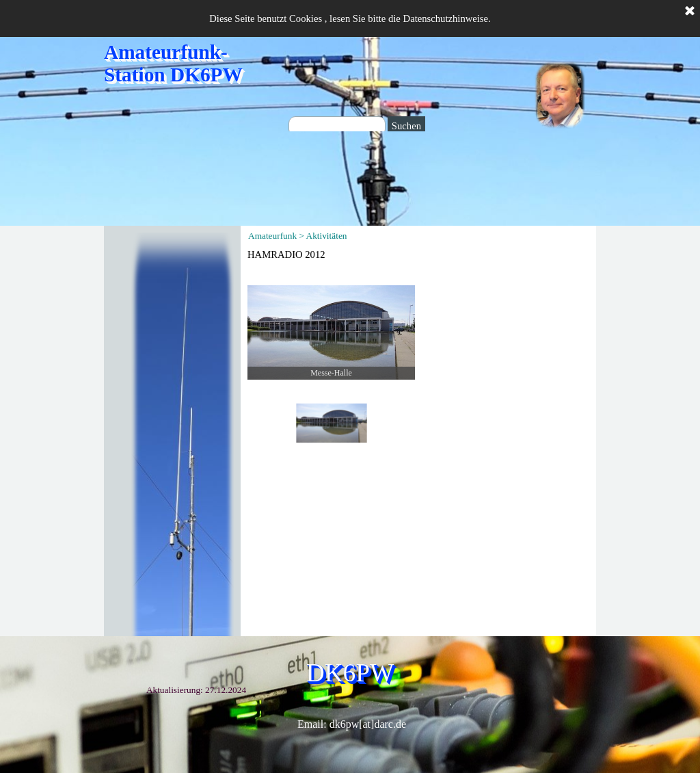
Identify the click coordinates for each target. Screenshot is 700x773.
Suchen (406, 126)
